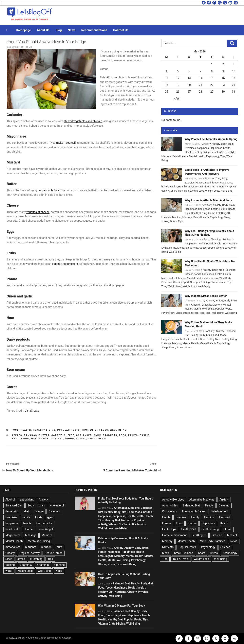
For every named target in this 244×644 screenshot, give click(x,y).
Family (188, 305)
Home (212, 213)
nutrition (47, 547)
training (10, 565)
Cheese (69, 435)
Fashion (209, 517)
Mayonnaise (40, 439)
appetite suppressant (65, 264)
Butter (44, 435)
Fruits (133, 435)
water (9, 571)
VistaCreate (32, 411)
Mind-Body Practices (213, 541)
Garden (148, 512)
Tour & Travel (181, 559)
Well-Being (118, 430)
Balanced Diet (213, 178)
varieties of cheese (38, 212)
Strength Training (200, 282)
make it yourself (66, 143)
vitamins (59, 565)
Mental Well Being (204, 309)
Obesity (177, 282)
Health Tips (221, 244)
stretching (36, 559)
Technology (230, 553)
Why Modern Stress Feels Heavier (206, 296)
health (227, 148)
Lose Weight (46, 529)
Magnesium (13, 535)
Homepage (24, 30)
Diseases (54, 511)
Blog (59, 30)
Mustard (57, 439)
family (26, 517)
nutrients (221, 187)
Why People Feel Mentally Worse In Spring (211, 139)
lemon (24, 439)
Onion (70, 439)
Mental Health (180, 156)
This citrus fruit (109, 77)
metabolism (211, 278)
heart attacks (44, 523)
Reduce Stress (54, 553)
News (72, 30)
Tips (85, 430)
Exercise (190, 183)
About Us (43, 30)
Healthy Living (44, 430)
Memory (166, 156)
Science (225, 547)
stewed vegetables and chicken (83, 121)
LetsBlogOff (218, 152)
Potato (81, 439)
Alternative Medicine (127, 508)
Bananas (30, 435)
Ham (15, 439)
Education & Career (194, 511)
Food (15, 430)
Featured (225, 517)
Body (224, 144)
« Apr (177, 99)
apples (17, 435)
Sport (174, 191)
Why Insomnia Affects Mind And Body (208, 200)
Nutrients (209, 187)
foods (215, 183)
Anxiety (206, 144)
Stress (173, 221)
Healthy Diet (185, 187)
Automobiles (170, 505)
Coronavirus (170, 511)
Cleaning (216, 239)
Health (26, 430)
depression (12, 511)
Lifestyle (230, 152)
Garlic (145, 435)
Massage (31, 535)
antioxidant (27, 500)
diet (224, 239)
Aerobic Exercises (173, 500)
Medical (177, 217)
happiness (203, 148)
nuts (59, 547)
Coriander (84, 435)
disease (39, 511)
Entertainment (219, 511)
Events (166, 517)
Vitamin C (26, 565)
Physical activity (30, 553)
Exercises (190, 148)
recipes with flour (48, 190)
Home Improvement (175, 535)
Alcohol (10, 500)
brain (231, 144)
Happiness (216, 148)
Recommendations (94, 30)
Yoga (59, 571)
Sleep (227, 217)
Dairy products (105, 435)
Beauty (219, 301)
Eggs (123, 435)
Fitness (200, 183)
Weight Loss (99, 430)
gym (50, 517)
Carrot (57, 435)
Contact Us (121, 30)
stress (165, 221)
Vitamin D (43, 565)
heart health (168, 278)
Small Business (184, 553)
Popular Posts (68, 430)
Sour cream (97, 439)
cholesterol (57, 505)
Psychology (213, 156)
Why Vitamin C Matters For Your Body (122, 606)
